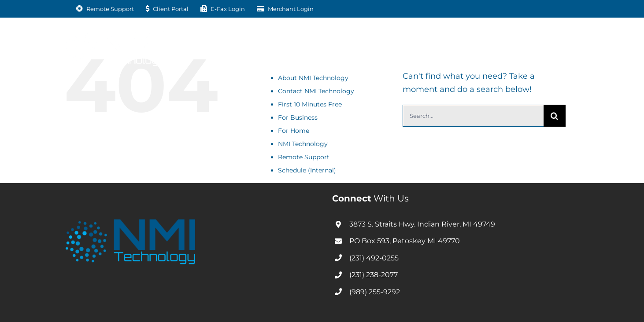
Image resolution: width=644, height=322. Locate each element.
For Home (294, 131)
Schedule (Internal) (307, 170)
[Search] (555, 116)
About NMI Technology (313, 78)
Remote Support (304, 157)
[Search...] (473, 116)
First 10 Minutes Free (310, 104)
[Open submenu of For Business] (254, 47)
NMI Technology (303, 144)
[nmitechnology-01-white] (115, 35)
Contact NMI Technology (316, 91)
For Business (298, 117)
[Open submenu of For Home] (320, 47)
